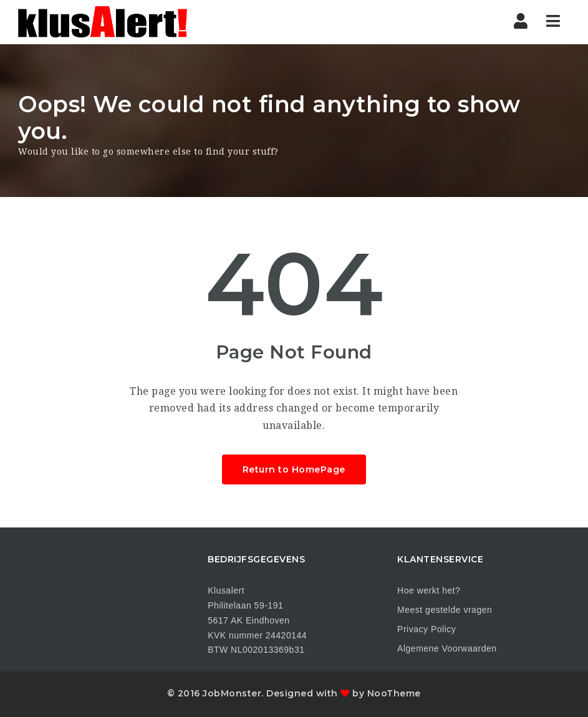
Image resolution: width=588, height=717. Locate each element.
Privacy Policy (427, 629)
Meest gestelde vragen (445, 610)
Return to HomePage (294, 469)
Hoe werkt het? (429, 590)
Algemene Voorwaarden (447, 648)
